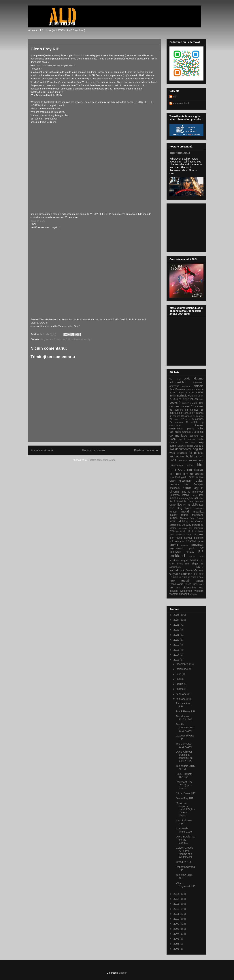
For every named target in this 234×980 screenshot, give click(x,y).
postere (191, 541)
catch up (197, 422)
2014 (177, 899)
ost (179, 525)
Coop (172, 439)
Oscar (199, 521)
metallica (198, 512)
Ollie (192, 522)
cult (193, 443)
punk (192, 548)
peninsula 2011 (185, 531)
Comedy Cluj (189, 432)
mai (179, 679)
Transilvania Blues (180, 584)
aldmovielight (177, 382)
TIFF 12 (186, 577)
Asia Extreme (177, 389)
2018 (177, 650)
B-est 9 (193, 393)
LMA (195, 505)
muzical (174, 518)
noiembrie (182, 669)
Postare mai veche (146, 450)
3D (179, 379)
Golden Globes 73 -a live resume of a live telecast (184, 852)
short (172, 564)
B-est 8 (183, 393)
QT (202, 548)
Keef (172, 501)
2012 (177, 909)
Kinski (180, 501)
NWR (172, 521)
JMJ (201, 498)
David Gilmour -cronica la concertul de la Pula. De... (185, 756)
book (201, 399)
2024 (177, 620)
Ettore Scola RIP (185, 793)
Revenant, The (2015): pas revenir (184, 785)
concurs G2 (197, 436)
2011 (177, 914)
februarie (182, 694)
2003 (177, 949)
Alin (175, 97)
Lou (201, 505)
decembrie (183, 664)
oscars (173, 525)
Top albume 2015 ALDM (184, 718)
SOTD (200, 567)
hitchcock (175, 488)
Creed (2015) (183, 862)
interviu (186, 495)
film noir (175, 474)
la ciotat (189, 501)
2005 (177, 944)
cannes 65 (197, 410)
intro (195, 495)
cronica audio (196, 439)
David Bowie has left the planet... (185, 840)
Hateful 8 (79, 55)
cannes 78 (182, 422)
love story (176, 508)
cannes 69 (178, 416)
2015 (177, 894)
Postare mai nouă (42, 450)
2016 (177, 660)
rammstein (175, 552)
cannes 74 (189, 419)
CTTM (185, 443)
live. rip (187, 505)
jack (191, 498)
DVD (173, 460)
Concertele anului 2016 (184, 830)
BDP (201, 392)
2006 (177, 939)
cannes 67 (189, 413)
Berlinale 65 (198, 396)
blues (194, 399)
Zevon (194, 594)
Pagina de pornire (94, 450)
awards (189, 390)
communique (178, 436)
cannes (174, 406)
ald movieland (181, 103)
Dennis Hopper (185, 446)
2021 (177, 635)
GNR (192, 477)
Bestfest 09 (175, 399)
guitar (200, 481)
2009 (177, 924)
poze (201, 541)
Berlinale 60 (184, 396)
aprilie (180, 684)
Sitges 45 (197, 564)
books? (185, 403)
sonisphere (175, 567)
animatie (174, 386)
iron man (183, 498)
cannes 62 (187, 406)
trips (195, 584)
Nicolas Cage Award (192, 518)
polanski (199, 538)
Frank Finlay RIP (185, 711)
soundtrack (177, 570)
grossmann (186, 481)
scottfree (174, 560)
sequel (185, 560)
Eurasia (183, 461)
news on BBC (38, 221)
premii (174, 545)
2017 (177, 655)
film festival (195, 470)
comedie (175, 432)
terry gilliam (176, 574)
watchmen (186, 591)
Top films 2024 (180, 153)
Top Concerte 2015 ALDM (184, 745)
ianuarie (181, 699)
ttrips (201, 584)
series (194, 560)
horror (187, 488)
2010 (177, 919)
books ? (175, 403)
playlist (188, 538)
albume (198, 378)
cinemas (199, 425)
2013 (177, 904)
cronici (174, 442)
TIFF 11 (177, 577)
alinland (198, 382)
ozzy (189, 525)
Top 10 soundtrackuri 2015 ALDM (185, 727)
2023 (177, 625)
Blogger (122, 973)
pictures (198, 534)
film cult (177, 469)
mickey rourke (179, 515)
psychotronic (177, 548)
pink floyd (176, 538)
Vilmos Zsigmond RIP (185, 885)
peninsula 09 (185, 528)
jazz (196, 498)
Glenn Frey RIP (185, 798)
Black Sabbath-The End (185, 776)
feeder (190, 465)
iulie (179, 674)
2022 (177, 630)
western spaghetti (180, 594)
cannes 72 (178, 419)
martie (180, 689)
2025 (177, 615)
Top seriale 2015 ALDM (185, 767)
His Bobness (194, 484)
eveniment (196, 460)
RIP (68, 339)
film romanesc (193, 474)
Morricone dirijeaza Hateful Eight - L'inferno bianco (185, 809)
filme (172, 477)
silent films (183, 564)
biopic (186, 399)
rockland (75, 339)
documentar (183, 449)
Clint (201, 429)
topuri (185, 581)
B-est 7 (173, 393)
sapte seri (196, 556)
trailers (200, 581)
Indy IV (186, 492)
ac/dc (187, 379)
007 (172, 379)
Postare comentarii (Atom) (102, 460)
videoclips (86, 339)
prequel (185, 545)
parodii (196, 525)
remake (190, 552)
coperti (182, 439)
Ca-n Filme (198, 403)
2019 (177, 645)
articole (199, 386)
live (180, 505)
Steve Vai (192, 570)
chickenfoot (175, 426)
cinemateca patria (182, 429)
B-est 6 (200, 390)
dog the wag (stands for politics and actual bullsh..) (186, 453)
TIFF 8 (195, 577)
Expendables (176, 465)
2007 (177, 934)
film (42, 339)
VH (171, 588)
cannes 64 (181, 410)
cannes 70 (190, 416)
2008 (177, 929)
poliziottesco (177, 541)
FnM (177, 477)
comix (200, 432)
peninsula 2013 (183, 535)
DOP (201, 457)
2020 (177, 640)
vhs (178, 588)
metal (185, 511)
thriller (188, 574)
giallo (184, 477)
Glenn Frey (42, 65)
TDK (201, 571)
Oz (183, 525)
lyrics (188, 508)
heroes (49, 339)
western (199, 591)
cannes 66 (176, 413)
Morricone (59, 339)
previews (197, 545)
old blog (182, 521)
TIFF (195, 574)
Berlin (173, 396)
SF (202, 560)
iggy (196, 488)
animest (186, 386)
